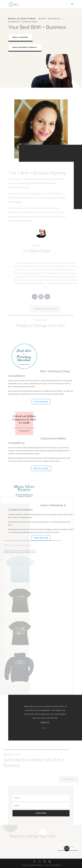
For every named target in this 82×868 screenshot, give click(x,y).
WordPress (57, 865)
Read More (70, 779)
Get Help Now (41, 402)
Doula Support (22, 37)
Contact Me (70, 847)
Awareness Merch (18, 551)
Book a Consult (41, 468)
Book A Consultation (47, 309)
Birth (36, 27)
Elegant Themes (36, 865)
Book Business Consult (26, 47)
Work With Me (41, 538)
